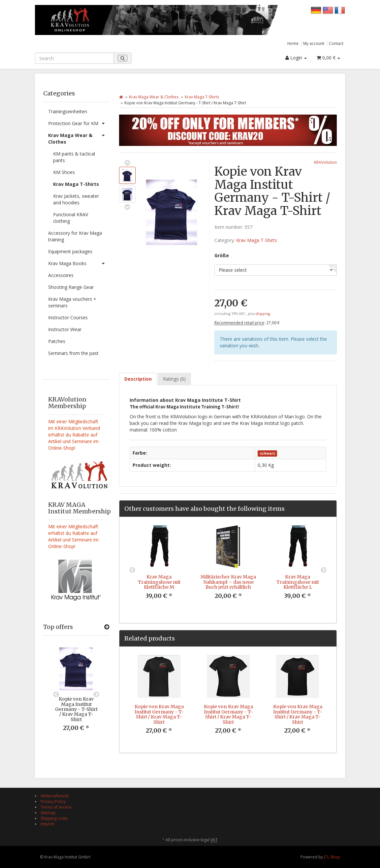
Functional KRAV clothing (71, 218)
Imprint (47, 824)
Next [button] (96, 695)
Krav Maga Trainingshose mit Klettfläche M (159, 582)
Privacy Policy (53, 801)
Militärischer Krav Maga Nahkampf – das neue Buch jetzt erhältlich (228, 582)
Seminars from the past (73, 353)
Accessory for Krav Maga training (75, 236)
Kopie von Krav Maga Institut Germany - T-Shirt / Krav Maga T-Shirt (76, 709)
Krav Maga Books (79, 263)
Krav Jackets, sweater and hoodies (76, 199)
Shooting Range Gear (71, 287)
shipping (263, 314)
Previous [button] (56, 695)
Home (293, 43)
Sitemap (48, 813)
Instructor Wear (65, 329)
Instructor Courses (68, 317)
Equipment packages (70, 251)
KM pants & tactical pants (74, 157)
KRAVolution (325, 162)
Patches (57, 341)
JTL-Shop (332, 857)
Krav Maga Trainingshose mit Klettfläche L (298, 582)
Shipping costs (54, 818)
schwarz (268, 453)
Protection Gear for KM (79, 123)
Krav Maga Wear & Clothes (79, 137)
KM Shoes (64, 172)
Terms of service (56, 807)
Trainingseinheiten (68, 111)
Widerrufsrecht (55, 796)
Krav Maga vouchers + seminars (72, 302)
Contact (336, 43)
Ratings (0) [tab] (174, 379)
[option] (76, 695)
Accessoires (61, 275)
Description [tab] (138, 379)
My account (314, 43)
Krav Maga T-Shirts (76, 184)
